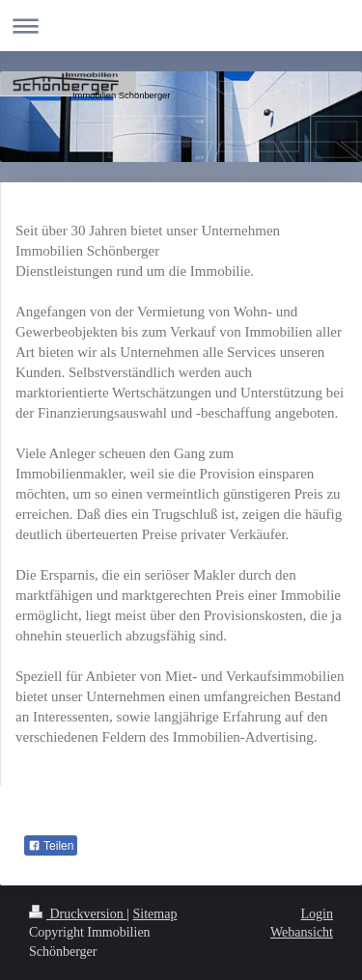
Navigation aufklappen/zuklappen (181, 26)
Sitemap (155, 914)
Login (317, 914)
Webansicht (302, 932)
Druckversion (78, 914)
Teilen (51, 846)
